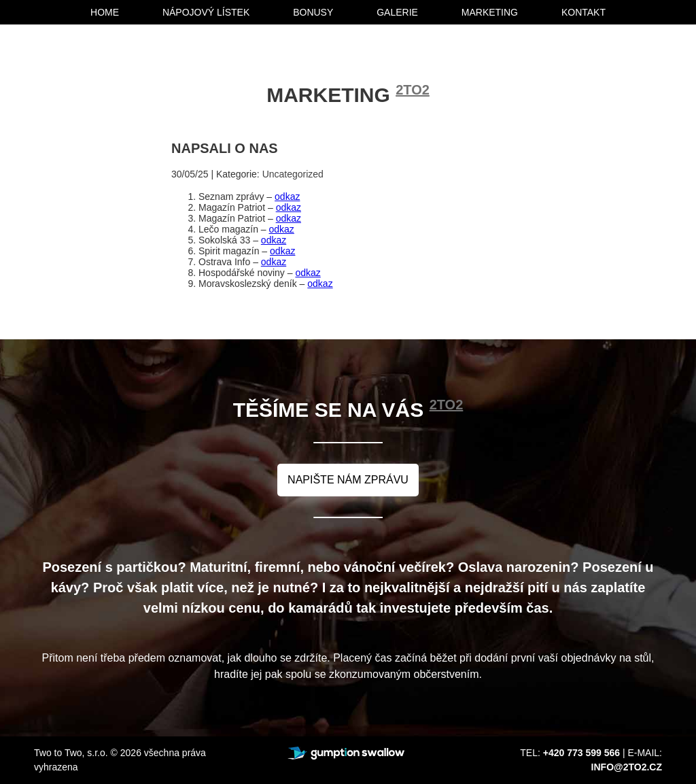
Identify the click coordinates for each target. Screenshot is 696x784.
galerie (397, 12)
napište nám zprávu (348, 480)
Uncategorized (293, 174)
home (105, 12)
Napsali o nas (225, 148)
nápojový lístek (206, 12)
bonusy (313, 12)
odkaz (287, 197)
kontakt (584, 12)
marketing (490, 12)
